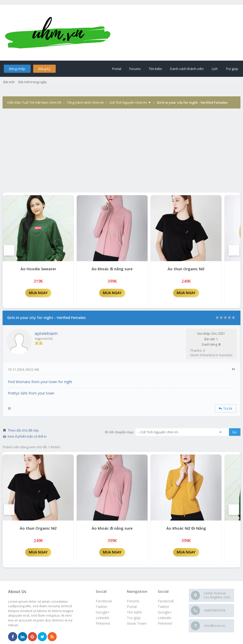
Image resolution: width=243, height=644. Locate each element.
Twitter (164, 607)
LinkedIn (165, 618)
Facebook (166, 601)
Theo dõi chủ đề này (23, 430)
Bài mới (9, 82)
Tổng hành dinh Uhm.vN (85, 102)
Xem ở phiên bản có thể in (27, 436)
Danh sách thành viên (187, 69)
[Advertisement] (121, 154)
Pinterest (165, 623)
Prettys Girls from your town (31, 393)
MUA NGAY (38, 293)
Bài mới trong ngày (33, 82)
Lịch (215, 69)
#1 (234, 369)
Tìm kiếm (155, 69)
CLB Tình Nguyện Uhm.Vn (128, 102)
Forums (135, 69)
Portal (117, 69)
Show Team (137, 623)
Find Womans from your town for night (40, 382)
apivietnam (46, 333)
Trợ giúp (232, 69)
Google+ (165, 612)
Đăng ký (44, 69)
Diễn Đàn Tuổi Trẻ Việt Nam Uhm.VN (34, 102)
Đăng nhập (17, 69)
